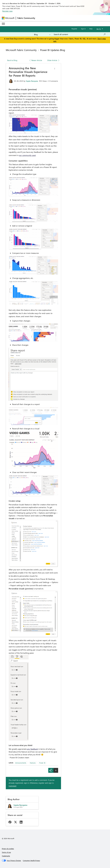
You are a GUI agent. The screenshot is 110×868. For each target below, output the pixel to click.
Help (91, 29)
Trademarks (6, 856)
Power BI (42, 763)
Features (33, 763)
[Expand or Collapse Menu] (3, 24)
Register (74, 29)
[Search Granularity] (42, 34)
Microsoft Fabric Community (21, 50)
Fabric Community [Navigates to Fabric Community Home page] (26, 18)
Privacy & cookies (8, 849)
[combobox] (80, 34)
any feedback (32, 749)
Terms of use (6, 852)
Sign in (83, 29)
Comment (13, 786)
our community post (27, 155)
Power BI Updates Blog (53, 50)
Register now (7, 11)
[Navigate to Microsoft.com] (8, 18)
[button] (55, 69)
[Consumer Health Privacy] (31, 861)
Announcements (21, 763)
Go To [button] (99, 29)
